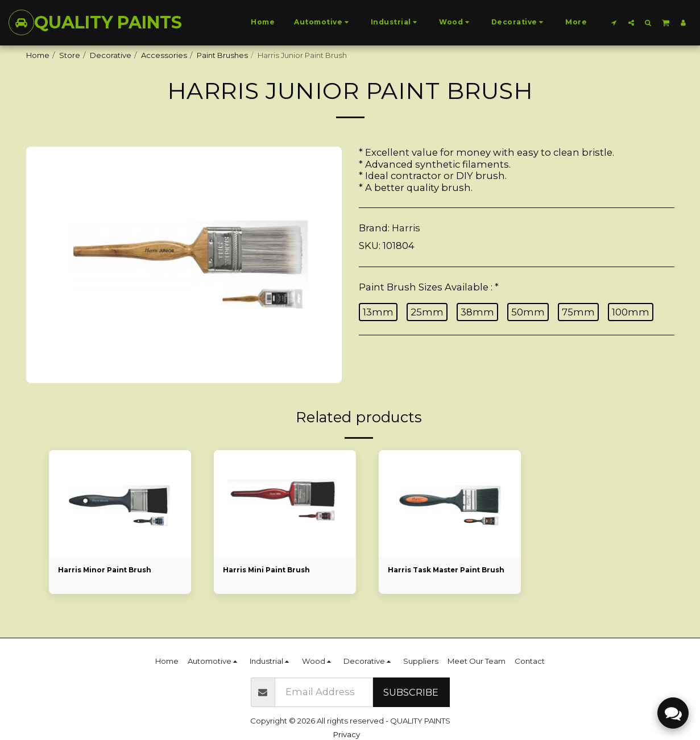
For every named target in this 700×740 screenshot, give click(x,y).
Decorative (111, 55)
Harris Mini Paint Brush (270, 571)
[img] (120, 504)
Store (70, 55)
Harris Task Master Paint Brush (439, 576)
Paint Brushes (222, 55)
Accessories (164, 55)
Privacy (347, 734)
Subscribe (411, 692)
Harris (406, 228)
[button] (614, 22)
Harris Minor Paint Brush (108, 571)
